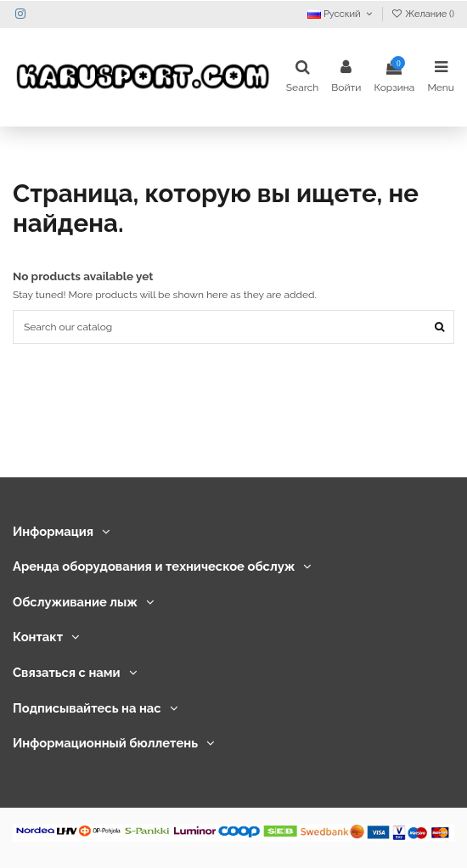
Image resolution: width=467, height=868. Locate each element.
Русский (341, 14)
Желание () (422, 14)
